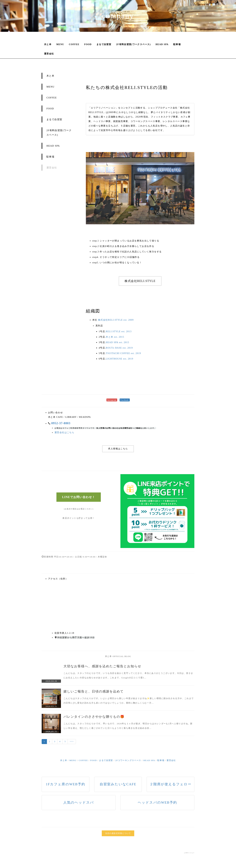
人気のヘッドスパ (79, 802)
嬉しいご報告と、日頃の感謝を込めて (94, 691)
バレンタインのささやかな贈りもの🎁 (94, 717)
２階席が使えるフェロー (171, 784)
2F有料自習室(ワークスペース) (133, 44)
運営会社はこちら (64, 432)
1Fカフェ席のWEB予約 (66, 784)
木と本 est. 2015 (115, 337)
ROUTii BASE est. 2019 (119, 348)
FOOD (88, 44)
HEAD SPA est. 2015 (117, 342)
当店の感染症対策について (118, 833)
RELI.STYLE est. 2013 (119, 331)
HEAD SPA (162, 44)
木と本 (48, 44)
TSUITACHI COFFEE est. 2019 (123, 353)
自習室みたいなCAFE (118, 784)
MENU (60, 44)
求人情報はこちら (118, 449)
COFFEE (74, 44)
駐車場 (177, 44)
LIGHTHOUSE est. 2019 (120, 359)
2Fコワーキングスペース (128, 760)
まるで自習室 (104, 44)
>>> (72, 741)
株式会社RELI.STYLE (140, 281)
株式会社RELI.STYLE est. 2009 (116, 320)
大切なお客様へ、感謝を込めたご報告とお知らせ (102, 666)
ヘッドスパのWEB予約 (157, 802)
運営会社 (49, 54)
